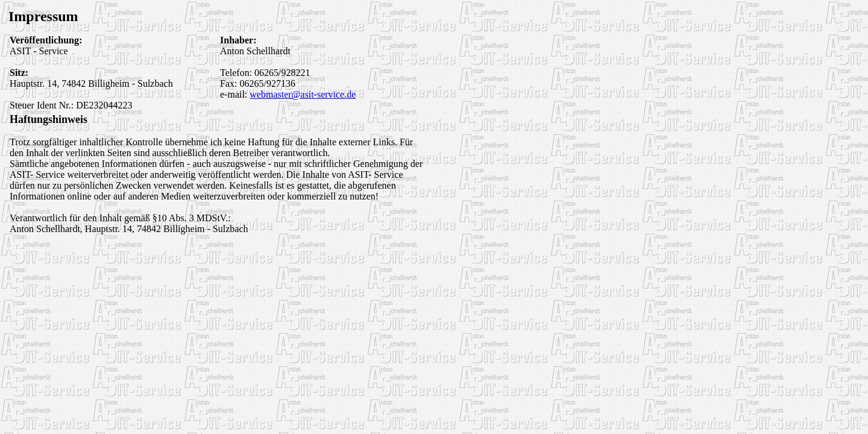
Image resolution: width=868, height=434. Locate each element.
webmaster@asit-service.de (303, 94)
